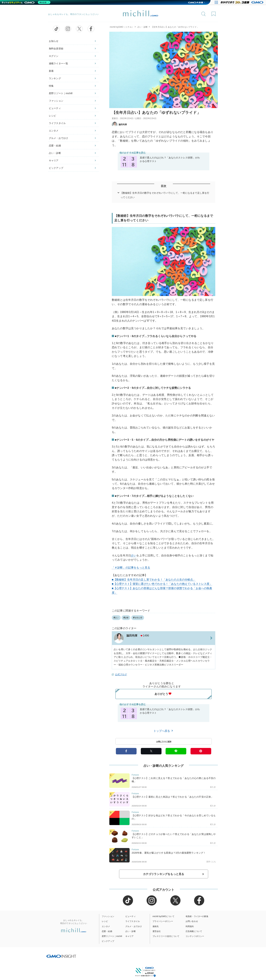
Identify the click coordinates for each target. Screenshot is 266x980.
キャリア (54, 160)
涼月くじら (211, 862)
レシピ (52, 116)
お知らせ (54, 41)
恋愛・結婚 (55, 146)
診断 (126, 618)
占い (134, 555)
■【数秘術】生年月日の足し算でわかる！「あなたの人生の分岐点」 (154, 580)
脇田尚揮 (119, 125)
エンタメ (54, 131)
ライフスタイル (57, 123)
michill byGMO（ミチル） (122, 27)
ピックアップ (56, 168)
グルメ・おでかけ (58, 138)
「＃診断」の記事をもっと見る (131, 568)
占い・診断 (55, 153)
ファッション (56, 101)
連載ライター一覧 (58, 63)
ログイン (54, 56)
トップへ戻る (164, 731)
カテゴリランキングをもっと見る (164, 874)
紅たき (213, 787)
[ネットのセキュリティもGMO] (26, 2)
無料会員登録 (56, 49)
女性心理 (138, 618)
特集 (51, 86)
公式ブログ (121, 674)
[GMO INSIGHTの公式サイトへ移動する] (61, 956)
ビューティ (55, 108)
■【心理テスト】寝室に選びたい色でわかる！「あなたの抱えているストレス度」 (162, 584)
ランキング (55, 78)
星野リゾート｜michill (61, 93)
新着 (51, 71)
